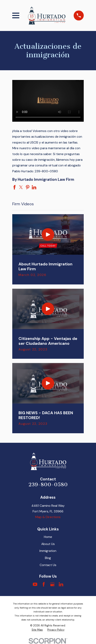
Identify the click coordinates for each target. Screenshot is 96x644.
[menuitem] (37, 630)
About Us (48, 544)
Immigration (48, 551)
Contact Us (48, 565)
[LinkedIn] (61, 584)
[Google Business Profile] (52, 584)
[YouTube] (35, 584)
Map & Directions (48, 517)
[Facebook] (44, 584)
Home (48, 537)
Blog (48, 558)
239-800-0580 (48, 484)
